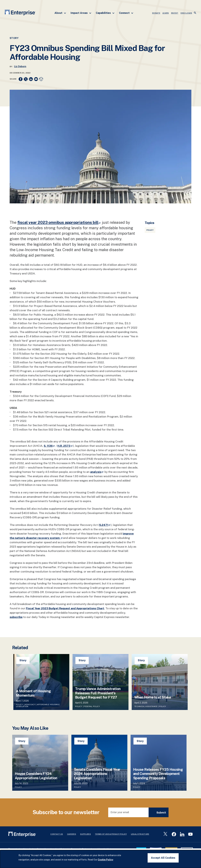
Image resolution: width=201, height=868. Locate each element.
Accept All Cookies (163, 858)
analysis (97, 472)
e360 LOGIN (186, 13)
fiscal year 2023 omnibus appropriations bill (59, 222)
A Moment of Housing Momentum (33, 693)
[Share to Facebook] (21, 79)
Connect (126, 13)
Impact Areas (81, 13)
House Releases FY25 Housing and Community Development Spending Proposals (158, 774)
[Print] (41, 79)
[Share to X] (26, 79)
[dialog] (100, 859)
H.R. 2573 (65, 446)
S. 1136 (49, 446)
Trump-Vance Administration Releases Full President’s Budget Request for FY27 (98, 693)
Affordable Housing (48, 704)
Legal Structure (140, 834)
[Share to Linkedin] (31, 79)
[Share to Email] (36, 79)
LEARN (166, 13)
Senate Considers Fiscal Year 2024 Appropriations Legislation (97, 774)
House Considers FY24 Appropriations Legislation (36, 776)
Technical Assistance (146, 706)
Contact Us (57, 834)
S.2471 (105, 525)
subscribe (16, 617)
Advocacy (30, 704)
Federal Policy (92, 706)
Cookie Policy (105, 860)
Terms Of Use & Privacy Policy (111, 834)
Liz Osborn (20, 66)
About (60, 13)
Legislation (22, 706)
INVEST (175, 13)
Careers (72, 834)
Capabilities (105, 13)
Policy (150, 230)
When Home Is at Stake (153, 697)
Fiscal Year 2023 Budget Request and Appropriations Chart (65, 608)
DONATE (156, 13)
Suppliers (85, 834)
